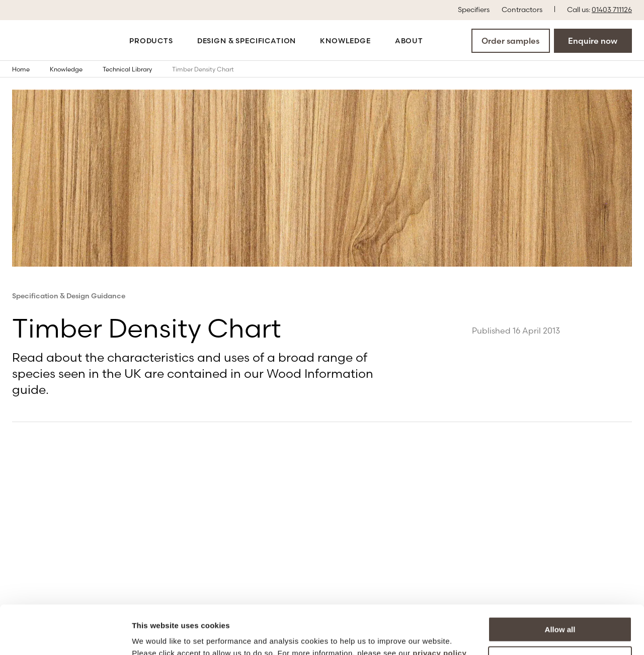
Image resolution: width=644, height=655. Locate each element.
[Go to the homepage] (46, 41)
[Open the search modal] (441, 40)
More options (560, 613)
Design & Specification (247, 41)
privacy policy (439, 607)
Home (28, 69)
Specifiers (474, 9)
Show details (155, 635)
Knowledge (345, 41)
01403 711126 (612, 10)
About (409, 41)
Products (151, 41)
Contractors (522, 9)
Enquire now (593, 41)
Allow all (560, 584)
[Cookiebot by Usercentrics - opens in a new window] (65, 635)
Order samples (510, 41)
